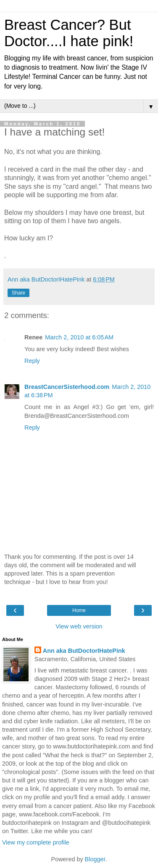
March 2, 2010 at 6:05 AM (79, 337)
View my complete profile (36, 842)
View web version (79, 626)
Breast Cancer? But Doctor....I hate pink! (69, 33)
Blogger (95, 859)
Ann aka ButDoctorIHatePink (84, 651)
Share (18, 293)
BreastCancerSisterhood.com (67, 387)
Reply (32, 361)
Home (79, 610)
